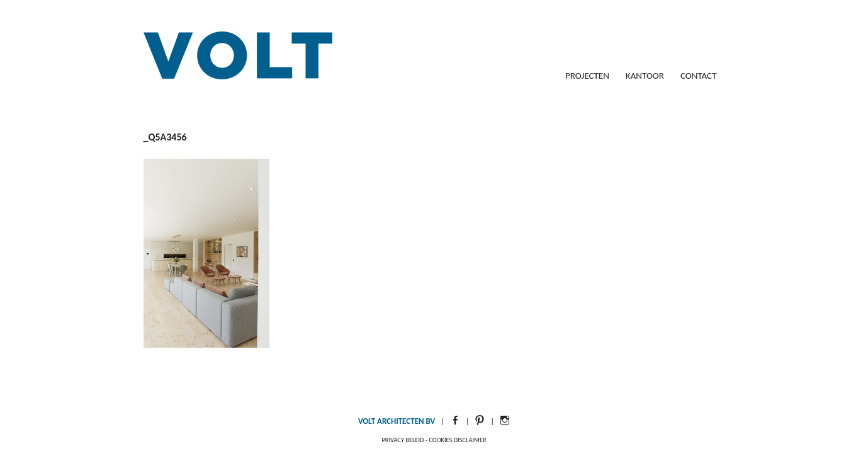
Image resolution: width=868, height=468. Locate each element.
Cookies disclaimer (457, 440)
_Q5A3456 (165, 137)
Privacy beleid (403, 440)
